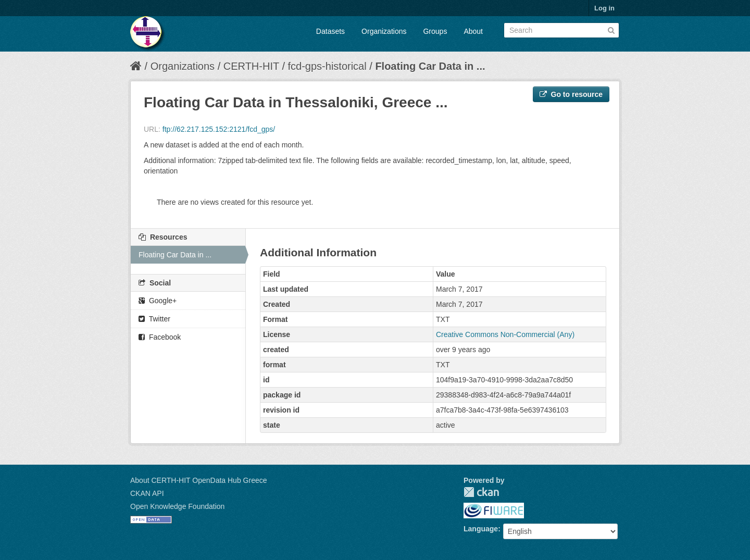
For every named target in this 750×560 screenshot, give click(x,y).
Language (481, 529)
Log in (604, 8)
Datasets (330, 31)
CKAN (481, 492)
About (473, 31)
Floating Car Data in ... (430, 66)
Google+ (158, 301)
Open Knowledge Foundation (177, 506)
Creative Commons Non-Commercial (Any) (505, 334)
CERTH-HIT (251, 66)
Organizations (384, 31)
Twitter (154, 319)
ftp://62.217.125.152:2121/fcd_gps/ (219, 129)
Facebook (160, 337)
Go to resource (571, 94)
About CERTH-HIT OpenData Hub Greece (199, 480)
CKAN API (147, 493)
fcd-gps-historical (327, 66)
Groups (435, 31)
